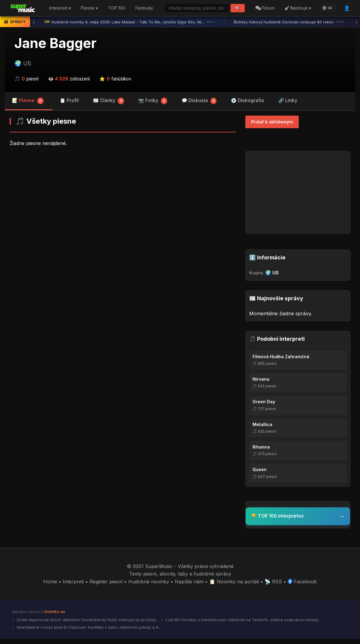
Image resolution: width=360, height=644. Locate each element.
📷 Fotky (153, 106)
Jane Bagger (55, 48)
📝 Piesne (28, 106)
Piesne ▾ (86, 11)
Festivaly (144, 10)
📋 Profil (69, 106)
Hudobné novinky (149, 587)
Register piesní (106, 587)
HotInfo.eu (55, 617)
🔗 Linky (288, 106)
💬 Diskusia (199, 106)
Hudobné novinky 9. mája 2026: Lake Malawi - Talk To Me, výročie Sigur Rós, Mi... (130, 27)
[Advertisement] (123, 204)
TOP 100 (110, 11)
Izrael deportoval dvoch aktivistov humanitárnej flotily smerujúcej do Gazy (86, 625)
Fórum (265, 10)
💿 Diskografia (247, 106)
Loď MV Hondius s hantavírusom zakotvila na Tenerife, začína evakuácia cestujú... (243, 625)
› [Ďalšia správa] (356, 27)
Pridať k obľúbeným (272, 127)
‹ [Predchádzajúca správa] (34, 27)
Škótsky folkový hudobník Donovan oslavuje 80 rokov (289, 27)
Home (50, 587)
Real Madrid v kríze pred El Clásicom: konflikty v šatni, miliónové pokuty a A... (88, 632)
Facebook (302, 587)
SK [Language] (327, 11)
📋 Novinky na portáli (234, 587)
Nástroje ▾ (297, 10)
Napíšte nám (189, 587)
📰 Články (109, 106)
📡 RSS (273, 587)
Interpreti (73, 587)
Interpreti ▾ (56, 11)
